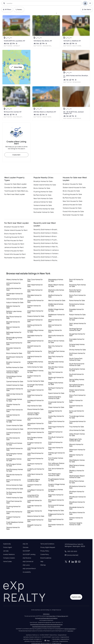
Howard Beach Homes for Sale (35, 371)
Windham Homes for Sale (77, 492)
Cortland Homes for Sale (14, 433)
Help (42, 561)
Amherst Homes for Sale (13, 284)
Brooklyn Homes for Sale (43, 181)
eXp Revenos (27, 558)
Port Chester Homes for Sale (56, 459)
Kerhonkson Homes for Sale (36, 433)
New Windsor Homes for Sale (56, 368)
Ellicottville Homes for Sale (14, 475)
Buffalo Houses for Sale (72, 198)
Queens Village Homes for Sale (57, 485)
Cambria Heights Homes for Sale (12, 372)
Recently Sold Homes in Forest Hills (46, 257)
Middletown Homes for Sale (56, 315)
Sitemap (43, 565)
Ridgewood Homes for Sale (56, 515)
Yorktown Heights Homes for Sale (76, 524)
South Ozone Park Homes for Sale (76, 359)
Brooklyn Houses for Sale (72, 184)
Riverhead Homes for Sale (56, 520)
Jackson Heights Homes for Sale (33, 414)
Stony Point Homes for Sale (77, 396)
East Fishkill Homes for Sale (15, 449)
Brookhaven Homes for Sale (15, 358)
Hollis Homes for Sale (35, 367)
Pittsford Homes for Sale (55, 443)
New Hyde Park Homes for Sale (56, 352)
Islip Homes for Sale (34, 406)
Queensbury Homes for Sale (56, 490)
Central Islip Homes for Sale (15, 395)
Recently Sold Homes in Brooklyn (46, 229)
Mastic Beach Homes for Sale (56, 286)
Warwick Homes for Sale (76, 445)
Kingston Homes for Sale (35, 444)
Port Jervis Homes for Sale (56, 469)
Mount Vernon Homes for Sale (56, 342)
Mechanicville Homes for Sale (56, 291)
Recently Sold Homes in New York (46, 247)
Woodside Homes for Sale (77, 508)
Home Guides (7, 561)
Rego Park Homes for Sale (56, 496)
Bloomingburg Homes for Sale (14, 338)
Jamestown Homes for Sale (35, 424)
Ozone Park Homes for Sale (56, 422)
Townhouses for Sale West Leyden (17, 191)
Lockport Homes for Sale (34, 485)
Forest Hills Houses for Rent (15, 254)
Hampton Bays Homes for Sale (35, 331)
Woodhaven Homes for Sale (78, 498)
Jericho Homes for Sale (36, 429)
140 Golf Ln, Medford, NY (72, 41)
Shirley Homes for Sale (77, 350)
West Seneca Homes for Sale (77, 466)
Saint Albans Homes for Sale (77, 319)
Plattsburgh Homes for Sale (57, 454)
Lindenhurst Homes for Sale (36, 470)
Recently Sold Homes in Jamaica (46, 250)
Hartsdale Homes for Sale (35, 336)
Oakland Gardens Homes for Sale (55, 398)
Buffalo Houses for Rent (14, 240)
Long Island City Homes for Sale (33, 496)
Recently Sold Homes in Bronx (45, 236)
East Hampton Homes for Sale (14, 454)
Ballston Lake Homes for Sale (14, 312)
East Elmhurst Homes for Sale (14, 444)
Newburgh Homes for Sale (56, 378)
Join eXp (6, 551)
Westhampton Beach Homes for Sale (77, 477)
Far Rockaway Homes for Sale (14, 493)
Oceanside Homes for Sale (56, 403)
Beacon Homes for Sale (13, 328)
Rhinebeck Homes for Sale (56, 501)
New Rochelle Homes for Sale (56, 363)
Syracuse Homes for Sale (77, 412)
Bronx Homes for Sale (42, 188)
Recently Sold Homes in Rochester (46, 260)
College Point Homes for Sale (14, 421)
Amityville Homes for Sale (14, 289)
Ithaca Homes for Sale (35, 409)
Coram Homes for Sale (15, 425)
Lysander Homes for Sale (35, 506)
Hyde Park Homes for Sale (35, 396)
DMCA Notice (46, 614)
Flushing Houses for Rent (14, 237)
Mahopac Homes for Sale (35, 512)
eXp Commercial (28, 561)
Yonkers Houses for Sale (72, 208)
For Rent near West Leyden (15, 194)
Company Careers (9, 558)
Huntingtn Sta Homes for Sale (35, 385)
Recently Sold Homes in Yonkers (46, 253)
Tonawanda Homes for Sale (77, 422)
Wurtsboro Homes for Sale (77, 513)
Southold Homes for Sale (77, 375)
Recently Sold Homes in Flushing (46, 240)
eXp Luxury (26, 565)
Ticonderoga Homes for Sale (77, 417)
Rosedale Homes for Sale (77, 310)
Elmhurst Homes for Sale (14, 481)
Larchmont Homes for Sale (35, 459)
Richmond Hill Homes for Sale (56, 506)
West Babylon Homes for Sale (77, 461)
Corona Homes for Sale (15, 429)
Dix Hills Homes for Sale (13, 439)
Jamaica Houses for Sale (72, 205)
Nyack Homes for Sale (56, 393)
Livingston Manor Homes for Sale (34, 480)
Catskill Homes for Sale (15, 385)
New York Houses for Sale (73, 201)
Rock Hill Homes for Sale (76, 280)
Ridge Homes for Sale (56, 510)
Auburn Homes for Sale (15, 302)
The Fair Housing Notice (70, 629)
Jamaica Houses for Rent (14, 247)
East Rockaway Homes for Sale (15, 470)
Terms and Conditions (47, 544)
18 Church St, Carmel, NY (13, 112)
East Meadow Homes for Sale (14, 460)
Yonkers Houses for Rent (14, 251)
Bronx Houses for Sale (71, 191)
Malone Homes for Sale (36, 516)
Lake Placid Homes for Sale (35, 454)
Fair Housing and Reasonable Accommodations (46, 618)
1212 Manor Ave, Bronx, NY (43, 41)
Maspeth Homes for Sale (34, 526)
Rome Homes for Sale (77, 300)
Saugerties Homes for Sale (77, 335)
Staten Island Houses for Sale (74, 187)
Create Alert (16, 155)
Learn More (70, 631)
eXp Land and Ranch (29, 569)
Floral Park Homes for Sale (14, 502)
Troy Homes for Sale (77, 427)
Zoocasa (26, 547)
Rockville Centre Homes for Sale (75, 291)
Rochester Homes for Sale (44, 212)
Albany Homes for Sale (15, 279)
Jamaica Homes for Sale (43, 202)
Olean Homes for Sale (56, 407)
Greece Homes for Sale (36, 316)
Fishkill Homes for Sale (15, 498)
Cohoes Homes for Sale (13, 416)
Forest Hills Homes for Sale (44, 209)
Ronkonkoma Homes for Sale (77, 305)
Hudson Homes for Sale (34, 377)
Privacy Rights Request (48, 547)
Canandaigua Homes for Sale (14, 377)
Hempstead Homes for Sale (35, 342)
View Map (16, 67)
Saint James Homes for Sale (78, 324)
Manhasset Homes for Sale (35, 521)
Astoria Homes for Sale (15, 299)
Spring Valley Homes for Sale (77, 380)
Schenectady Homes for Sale (77, 345)
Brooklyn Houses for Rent (14, 227)
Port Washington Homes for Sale (54, 475)
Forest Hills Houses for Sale (73, 211)
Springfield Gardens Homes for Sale (77, 385)
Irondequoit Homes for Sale (36, 401)
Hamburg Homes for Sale (35, 326)
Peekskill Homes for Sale (55, 433)
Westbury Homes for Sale (77, 471)
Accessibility (27, 572)
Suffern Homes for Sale (76, 401)
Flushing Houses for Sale (72, 194)
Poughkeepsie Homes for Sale (56, 480)
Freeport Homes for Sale (13, 518)
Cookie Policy (45, 554)
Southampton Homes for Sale (77, 370)
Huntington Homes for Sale (36, 391)
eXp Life (25, 544)
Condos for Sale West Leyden (16, 187)
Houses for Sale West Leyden (16, 184)
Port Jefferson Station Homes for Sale (56, 464)
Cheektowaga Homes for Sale (14, 400)
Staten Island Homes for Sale (45, 185)
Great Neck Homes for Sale (35, 312)
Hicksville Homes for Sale (35, 352)
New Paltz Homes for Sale (56, 357)
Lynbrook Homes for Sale (35, 501)
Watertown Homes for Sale (77, 450)
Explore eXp (7, 544)
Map (47, 641)
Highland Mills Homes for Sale (35, 363)
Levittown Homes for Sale (35, 465)
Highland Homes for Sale (35, 357)
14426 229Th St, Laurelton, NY (14, 41)
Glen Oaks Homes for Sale (35, 291)
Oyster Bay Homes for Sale (56, 417)
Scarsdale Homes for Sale (77, 340)
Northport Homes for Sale (56, 389)
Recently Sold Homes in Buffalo (46, 243)
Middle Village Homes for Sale (56, 310)
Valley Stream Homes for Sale (77, 435)
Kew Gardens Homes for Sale (35, 438)
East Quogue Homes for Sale (14, 465)
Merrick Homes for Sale (57, 300)
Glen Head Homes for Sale (35, 286)
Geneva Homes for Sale (13, 528)
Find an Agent (8, 547)
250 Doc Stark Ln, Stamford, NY (45, 112)
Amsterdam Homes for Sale (15, 294)
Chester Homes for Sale (13, 405)
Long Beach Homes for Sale (36, 491)
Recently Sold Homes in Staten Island (46, 233)
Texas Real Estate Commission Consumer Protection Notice (46, 627)
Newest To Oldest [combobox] (20, 9)
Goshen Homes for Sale (34, 306)
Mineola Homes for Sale (55, 321)
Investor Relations (9, 554)
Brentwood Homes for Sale (14, 344)
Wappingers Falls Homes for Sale (75, 440)
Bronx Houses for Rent (13, 234)
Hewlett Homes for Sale (34, 347)
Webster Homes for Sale (76, 456)
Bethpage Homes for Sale (14, 333)
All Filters (7, 9)
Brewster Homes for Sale (14, 349)
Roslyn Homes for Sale (77, 315)
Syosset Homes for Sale (76, 406)
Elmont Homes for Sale (15, 489)
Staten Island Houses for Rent (16, 230)
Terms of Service (61, 616)
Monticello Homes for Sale (56, 336)
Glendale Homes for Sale (35, 296)
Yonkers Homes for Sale (43, 205)
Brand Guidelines (46, 558)
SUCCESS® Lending (29, 554)
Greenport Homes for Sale (35, 321)
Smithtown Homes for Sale (77, 354)
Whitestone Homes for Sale (77, 487)
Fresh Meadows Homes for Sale (15, 523)
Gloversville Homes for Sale (35, 301)
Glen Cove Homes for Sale (35, 280)
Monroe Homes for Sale (55, 326)
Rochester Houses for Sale (73, 215)
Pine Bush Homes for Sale (56, 438)
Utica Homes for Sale (77, 430)
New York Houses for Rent (14, 244)
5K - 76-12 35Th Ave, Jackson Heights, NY (74, 113)
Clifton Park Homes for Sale (15, 410)
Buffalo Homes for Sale (42, 195)
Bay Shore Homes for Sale (14, 317)
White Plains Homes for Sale (77, 482)
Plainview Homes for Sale (56, 448)
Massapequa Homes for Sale (56, 280)
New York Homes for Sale (43, 198)
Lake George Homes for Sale (36, 449)
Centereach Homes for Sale (15, 390)
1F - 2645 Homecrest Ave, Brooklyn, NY (76, 76)
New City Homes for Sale (55, 347)
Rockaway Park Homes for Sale (77, 286)
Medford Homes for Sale (55, 296)
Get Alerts (87, 9)
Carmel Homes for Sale (15, 381)
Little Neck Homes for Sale (35, 475)
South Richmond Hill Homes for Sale (77, 365)
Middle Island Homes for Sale (56, 305)
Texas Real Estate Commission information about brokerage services (46, 624)
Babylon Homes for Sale (13, 307)
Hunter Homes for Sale (36, 381)
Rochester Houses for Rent (15, 258)
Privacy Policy (45, 551)
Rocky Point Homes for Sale (77, 296)
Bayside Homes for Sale (13, 323)
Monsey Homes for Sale (55, 331)
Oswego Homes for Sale (55, 412)
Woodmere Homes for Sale (77, 503)
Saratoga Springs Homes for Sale (76, 329)
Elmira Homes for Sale (14, 485)
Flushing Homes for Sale (43, 192)
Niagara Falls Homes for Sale (56, 383)
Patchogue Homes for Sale (56, 427)
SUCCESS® (26, 551)
